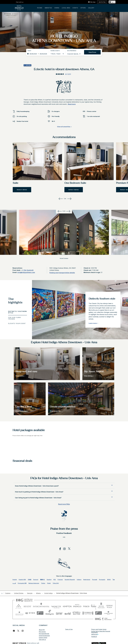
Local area (66, 8)
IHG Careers (42, 632)
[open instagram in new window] (64, 549)
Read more (72, 104)
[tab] (18, 301)
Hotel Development (44, 636)
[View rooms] (20, 376)
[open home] (3, 593)
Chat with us (20, 2)
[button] (22, 190)
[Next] (70, 199)
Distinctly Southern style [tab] (17, 312)
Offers (83, 8)
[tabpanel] (80, 310)
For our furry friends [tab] (15, 318)
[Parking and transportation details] (62, 273)
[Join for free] (102, 2)
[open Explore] (8, 593)
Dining (57, 8)
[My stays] (92, 2)
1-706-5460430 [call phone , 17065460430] (28, 270)
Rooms (40, 8)
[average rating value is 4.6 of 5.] (61, 74)
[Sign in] (112, 2)
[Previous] (60, 199)
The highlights (15, 301)
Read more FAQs (64, 504)
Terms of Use (69, 629)
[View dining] (89, 376)
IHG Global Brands (44, 634)
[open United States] (19, 593)
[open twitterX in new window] (68, 549)
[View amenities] (56, 411)
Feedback (94, 637)
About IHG (42, 630)
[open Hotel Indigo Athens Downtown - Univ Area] (71, 593)
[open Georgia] (30, 593)
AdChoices (95, 634)
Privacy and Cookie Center (99, 629)
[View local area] (21, 411)
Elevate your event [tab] (17, 323)
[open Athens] (38, 593)
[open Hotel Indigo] (48, 593)
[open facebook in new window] (59, 549)
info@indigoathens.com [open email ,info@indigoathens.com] (26, 272)
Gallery (91, 8)
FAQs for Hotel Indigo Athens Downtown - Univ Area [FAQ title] (64, 478)
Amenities (48, 8)
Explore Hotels (43, 638)
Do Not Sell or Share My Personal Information (101, 632)
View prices (92, 52)
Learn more (93, 323)
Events (75, 8)
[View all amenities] (64, 127)
